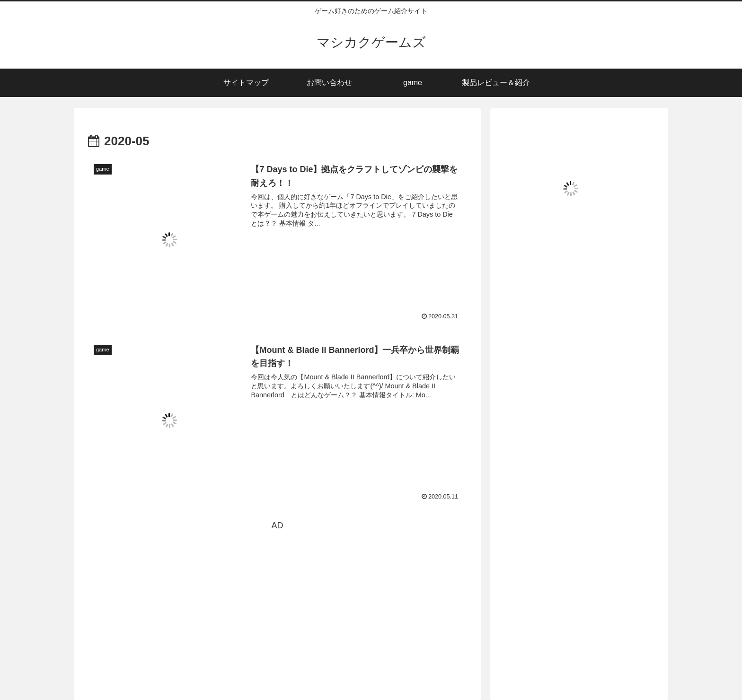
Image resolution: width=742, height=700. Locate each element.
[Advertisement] (277, 599)
